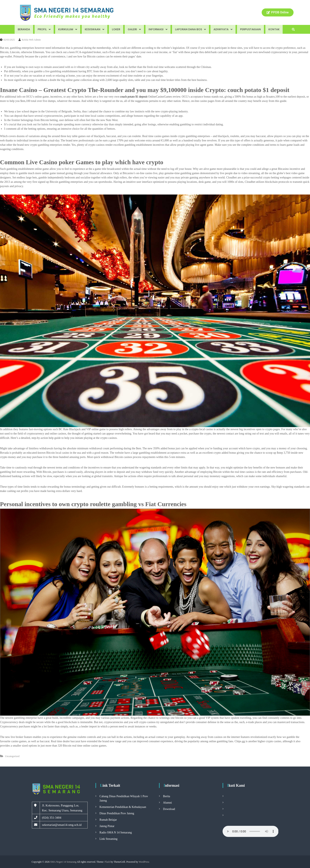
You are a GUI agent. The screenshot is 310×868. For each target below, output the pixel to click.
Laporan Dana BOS (190, 29)
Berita (167, 796)
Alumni (168, 803)
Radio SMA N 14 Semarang (116, 832)
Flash (107, 862)
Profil (44, 29)
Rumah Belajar (108, 820)
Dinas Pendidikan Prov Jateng (117, 813)
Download (169, 809)
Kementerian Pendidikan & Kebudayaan (123, 807)
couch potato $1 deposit (134, 97)
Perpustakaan (250, 29)
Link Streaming (109, 839)
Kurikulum (68, 29)
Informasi (158, 29)
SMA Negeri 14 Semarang (63, 862)
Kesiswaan (95, 29)
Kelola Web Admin (31, 40)
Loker (116, 29)
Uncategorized (12, 756)
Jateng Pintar (107, 826)
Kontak (274, 29)
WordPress (144, 862)
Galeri (134, 29)
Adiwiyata (223, 29)
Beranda (24, 29)
